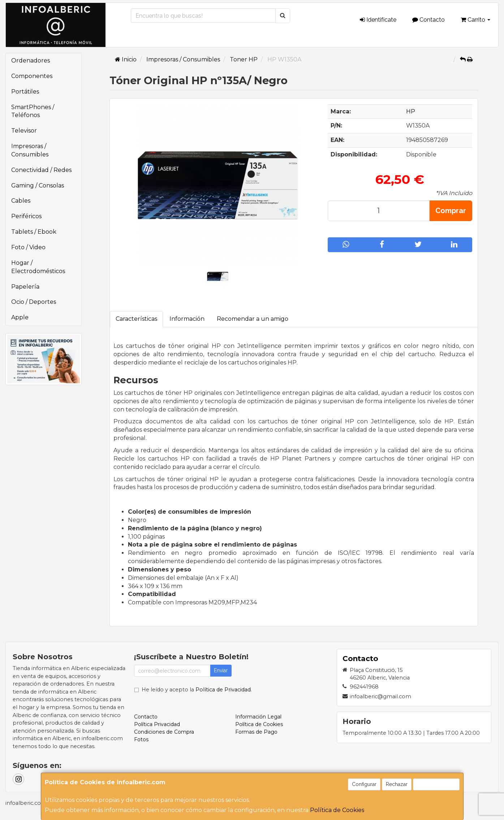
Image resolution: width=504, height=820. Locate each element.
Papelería (25, 287)
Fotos (141, 739)
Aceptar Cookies (436, 784)
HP (411, 111)
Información (187, 319)
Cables (21, 201)
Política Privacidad (157, 724)
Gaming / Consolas (38, 185)
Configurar (364, 784)
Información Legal (258, 717)
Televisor (24, 131)
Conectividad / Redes (41, 170)
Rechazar (397, 784)
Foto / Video (28, 247)
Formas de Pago (256, 732)
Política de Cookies (337, 810)
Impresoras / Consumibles (30, 150)
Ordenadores (31, 61)
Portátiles (25, 92)
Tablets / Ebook (34, 232)
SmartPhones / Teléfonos (33, 111)
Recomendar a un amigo (253, 319)
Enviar (221, 670)
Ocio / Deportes (34, 302)
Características (136, 319)
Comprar (451, 211)
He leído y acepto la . (197, 690)
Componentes (32, 76)
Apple (20, 317)
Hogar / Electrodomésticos (38, 267)
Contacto (428, 20)
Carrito (475, 20)
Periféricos (26, 216)
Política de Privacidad (223, 690)
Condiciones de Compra (164, 732)
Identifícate (378, 20)
